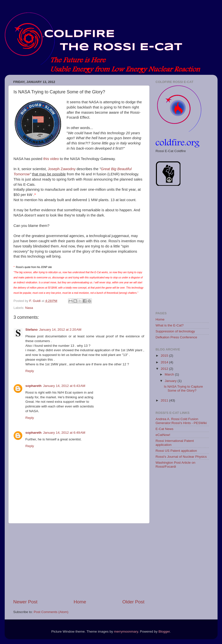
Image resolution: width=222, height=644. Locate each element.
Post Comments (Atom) (51, 612)
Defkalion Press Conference (176, 337)
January (171, 381)
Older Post (133, 602)
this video (51, 159)
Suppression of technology (175, 331)
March (170, 374)
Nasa (29, 308)
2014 (165, 362)
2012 (165, 369)
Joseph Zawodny (62, 169)
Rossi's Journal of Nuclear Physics (181, 457)
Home (80, 602)
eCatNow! (163, 435)
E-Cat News (165, 429)
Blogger (164, 631)
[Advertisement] (79, 561)
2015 (165, 356)
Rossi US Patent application (176, 451)
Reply (30, 371)
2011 (165, 400)
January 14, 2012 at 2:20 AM (60, 330)
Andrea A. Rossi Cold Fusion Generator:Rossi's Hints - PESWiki (181, 421)
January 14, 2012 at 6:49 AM (64, 433)
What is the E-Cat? (170, 325)
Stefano (32, 330)
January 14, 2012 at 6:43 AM (64, 386)
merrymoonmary (126, 631)
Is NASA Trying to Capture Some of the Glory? (183, 389)
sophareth (34, 386)
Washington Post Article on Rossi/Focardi (176, 465)
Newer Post (25, 602)
